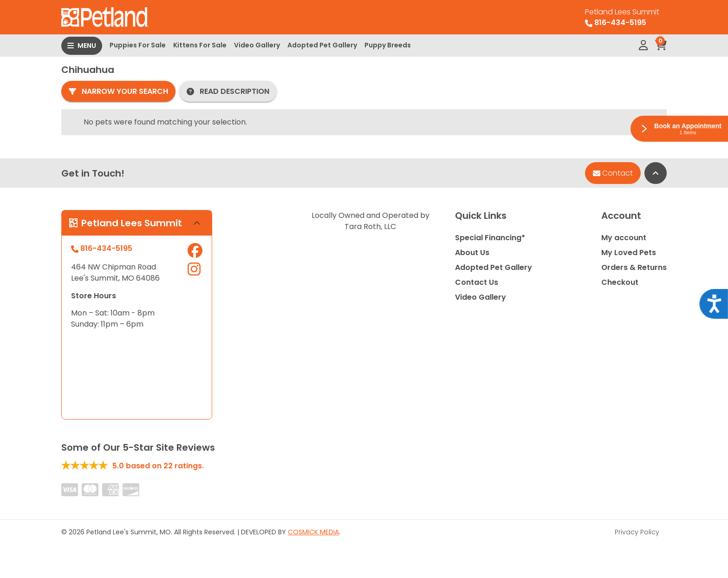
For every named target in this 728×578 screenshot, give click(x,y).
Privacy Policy (637, 532)
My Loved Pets (629, 253)
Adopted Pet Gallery (322, 45)
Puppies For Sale (138, 45)
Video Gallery (257, 45)
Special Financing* (490, 238)
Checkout (620, 282)
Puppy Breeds (388, 45)
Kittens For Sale (200, 45)
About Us (472, 253)
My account (624, 238)
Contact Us (477, 282)
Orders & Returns (634, 267)
